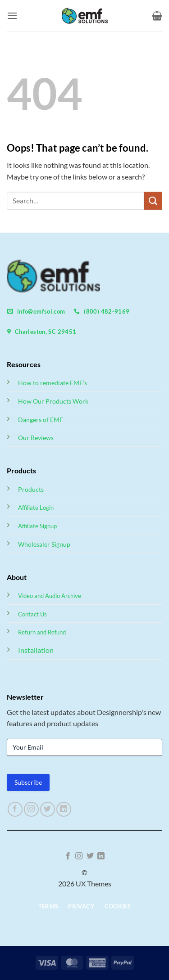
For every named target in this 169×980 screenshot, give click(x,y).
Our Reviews (36, 438)
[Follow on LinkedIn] (64, 809)
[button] (12, 16)
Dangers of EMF (41, 420)
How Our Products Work (53, 401)
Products (31, 489)
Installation (36, 650)
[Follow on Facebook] (15, 809)
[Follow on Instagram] (31, 809)
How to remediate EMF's (53, 383)
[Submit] (153, 200)
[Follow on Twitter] (48, 809)
